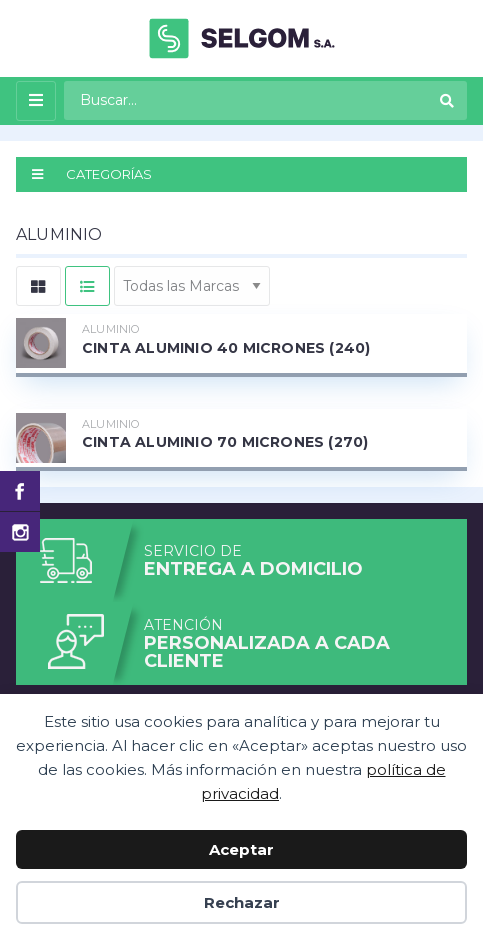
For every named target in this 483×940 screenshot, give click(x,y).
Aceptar (241, 849)
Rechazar (242, 902)
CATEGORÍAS (92, 174)
